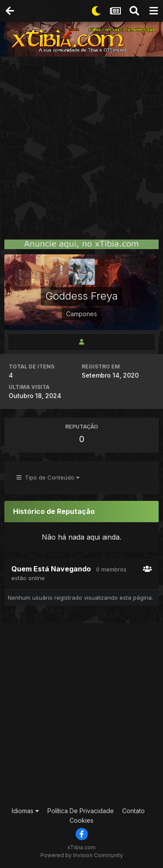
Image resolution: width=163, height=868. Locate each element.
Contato (133, 811)
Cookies (81, 820)
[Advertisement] (81, 143)
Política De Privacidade (81, 811)
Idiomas (25, 811)
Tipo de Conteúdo (48, 477)
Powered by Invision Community (82, 855)
